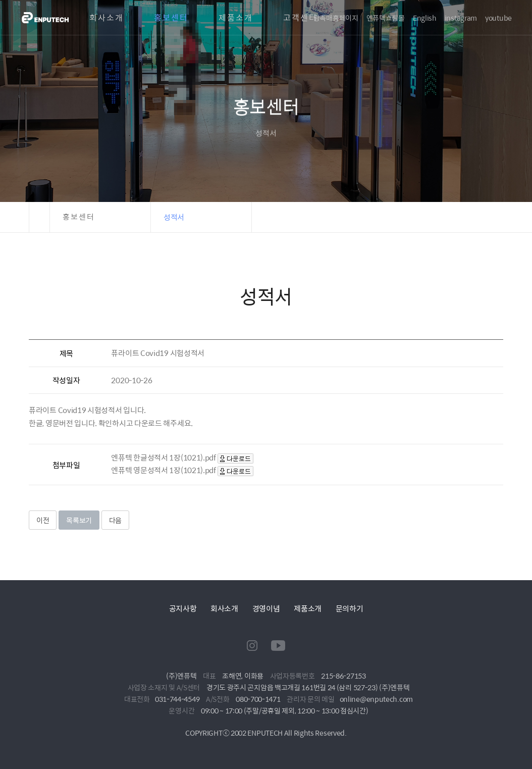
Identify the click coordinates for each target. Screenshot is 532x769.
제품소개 (236, 18)
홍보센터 (171, 18)
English (425, 18)
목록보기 (79, 520)
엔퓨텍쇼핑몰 (386, 18)
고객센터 (300, 18)
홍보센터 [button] (79, 217)
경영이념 (266, 608)
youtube (498, 18)
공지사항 (183, 608)
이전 (43, 520)
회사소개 (107, 18)
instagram (461, 18)
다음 (115, 520)
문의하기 (350, 608)
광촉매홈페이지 (336, 18)
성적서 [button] (174, 217)
